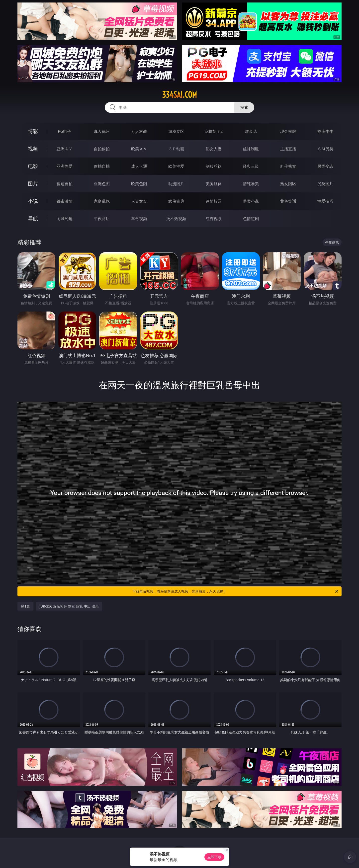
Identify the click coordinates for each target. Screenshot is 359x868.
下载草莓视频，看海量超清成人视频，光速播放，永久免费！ (236, 591)
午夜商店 (102, 219)
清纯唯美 (251, 184)
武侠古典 (176, 201)
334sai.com (179, 95)
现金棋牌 (288, 131)
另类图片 (325, 184)
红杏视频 (214, 219)
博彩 (33, 131)
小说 (33, 201)
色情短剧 (251, 219)
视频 (33, 149)
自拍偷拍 (102, 149)
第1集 (25, 606)
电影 (33, 166)
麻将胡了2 (214, 131)
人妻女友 (139, 201)
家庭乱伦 (102, 201)
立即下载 (214, 857)
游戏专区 (176, 131)
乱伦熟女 (288, 166)
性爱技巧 (325, 201)
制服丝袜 (214, 166)
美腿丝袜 (214, 184)
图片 (33, 184)
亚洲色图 (102, 184)
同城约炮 (65, 219)
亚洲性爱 (65, 166)
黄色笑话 (288, 201)
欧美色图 (139, 184)
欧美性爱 (176, 166)
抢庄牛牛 (325, 131)
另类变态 (325, 166)
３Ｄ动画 (176, 149)
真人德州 (102, 131)
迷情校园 (214, 201)
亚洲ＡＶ (65, 149)
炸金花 (251, 131)
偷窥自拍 (65, 184)
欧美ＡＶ (139, 149)
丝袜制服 (251, 149)
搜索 (244, 107)
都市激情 (65, 201)
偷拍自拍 (102, 166)
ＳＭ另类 (325, 149)
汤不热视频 (176, 219)
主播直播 (288, 149)
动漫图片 (176, 184)
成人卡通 (139, 166)
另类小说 (251, 201)
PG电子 (64, 131)
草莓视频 (139, 219)
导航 (33, 218)
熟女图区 (288, 184)
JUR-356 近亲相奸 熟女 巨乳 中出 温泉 (69, 606)
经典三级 (251, 166)
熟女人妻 (214, 149)
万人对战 (139, 131)
